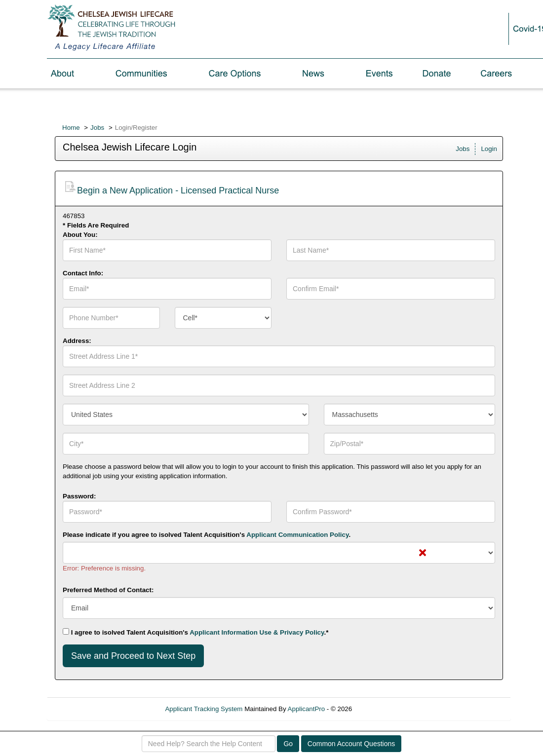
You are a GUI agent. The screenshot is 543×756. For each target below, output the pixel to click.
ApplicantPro (307, 709)
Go (288, 744)
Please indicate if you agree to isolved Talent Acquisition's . (207, 535)
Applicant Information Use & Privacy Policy (257, 632)
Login (489, 149)
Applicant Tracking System (204, 709)
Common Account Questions (351, 744)
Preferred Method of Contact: (108, 590)
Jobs (97, 128)
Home (71, 128)
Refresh (381, 709)
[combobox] (223, 318)
